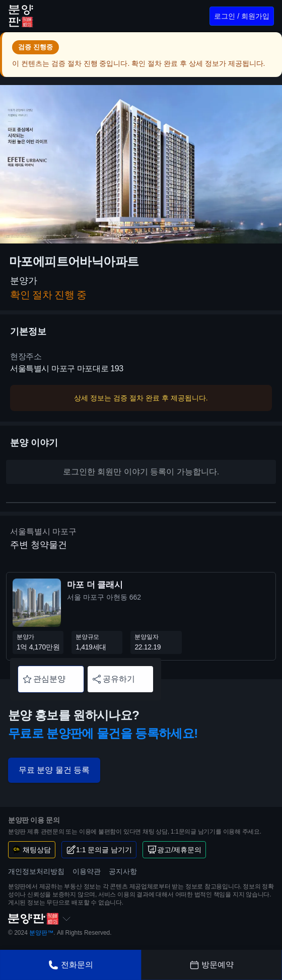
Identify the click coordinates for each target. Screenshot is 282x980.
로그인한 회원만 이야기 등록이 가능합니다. (141, 472)
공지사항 (123, 871)
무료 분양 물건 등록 (54, 770)
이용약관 (87, 871)
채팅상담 (32, 850)
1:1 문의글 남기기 (99, 850)
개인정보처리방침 (36, 871)
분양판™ (41, 933)
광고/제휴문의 (174, 850)
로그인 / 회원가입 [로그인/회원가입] (242, 16)
